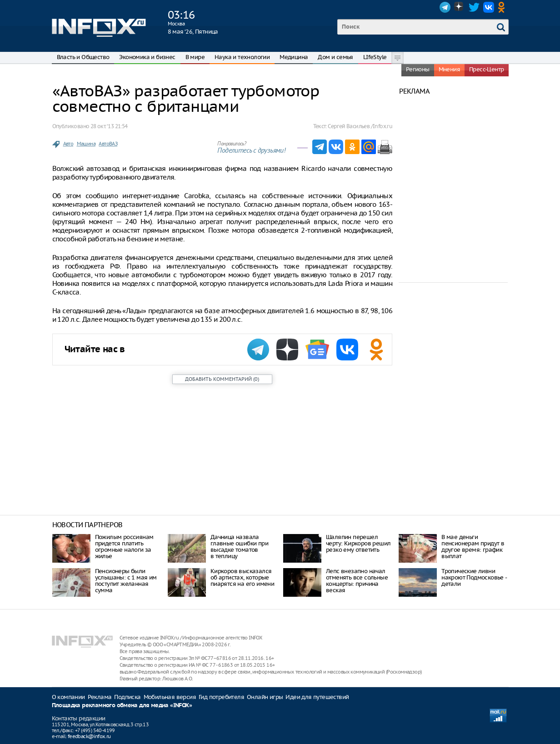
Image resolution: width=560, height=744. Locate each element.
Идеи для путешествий (317, 697)
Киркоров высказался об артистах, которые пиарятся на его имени (242, 577)
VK (489, 7)
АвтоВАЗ (108, 144)
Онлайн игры (265, 697)
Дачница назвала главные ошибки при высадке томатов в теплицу (239, 547)
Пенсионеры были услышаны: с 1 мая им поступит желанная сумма (126, 581)
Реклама (100, 697)
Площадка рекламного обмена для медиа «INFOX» (122, 706)
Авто (68, 144)
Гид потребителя (221, 697)
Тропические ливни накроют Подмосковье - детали (474, 577)
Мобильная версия (170, 697)
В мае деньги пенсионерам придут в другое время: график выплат (473, 547)
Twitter (474, 7)
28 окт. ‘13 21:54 (109, 126)
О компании (68, 697)
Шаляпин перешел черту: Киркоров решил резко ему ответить (358, 543)
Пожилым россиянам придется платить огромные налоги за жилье (124, 547)
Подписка (127, 697)
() (222, 379)
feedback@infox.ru (89, 736)
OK (503, 7)
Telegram (445, 7)
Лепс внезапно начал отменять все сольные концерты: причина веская (357, 581)
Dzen (460, 7)
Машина (86, 144)
